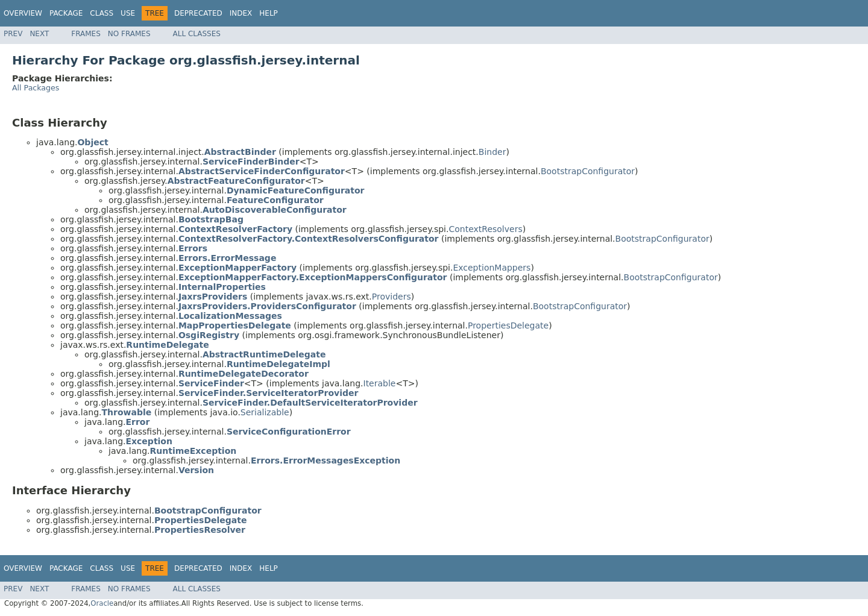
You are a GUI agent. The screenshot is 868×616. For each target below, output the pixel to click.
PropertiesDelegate (508, 325)
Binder (492, 152)
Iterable (380, 383)
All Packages (36, 88)
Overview (23, 13)
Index (241, 13)
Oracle (102, 603)
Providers (392, 297)
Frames (86, 34)
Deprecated (198, 13)
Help (269, 13)
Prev (13, 34)
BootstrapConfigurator (588, 171)
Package (66, 13)
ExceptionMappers (492, 268)
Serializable (265, 412)
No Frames (129, 34)
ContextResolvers (485, 229)
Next (39, 34)
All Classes (197, 34)
